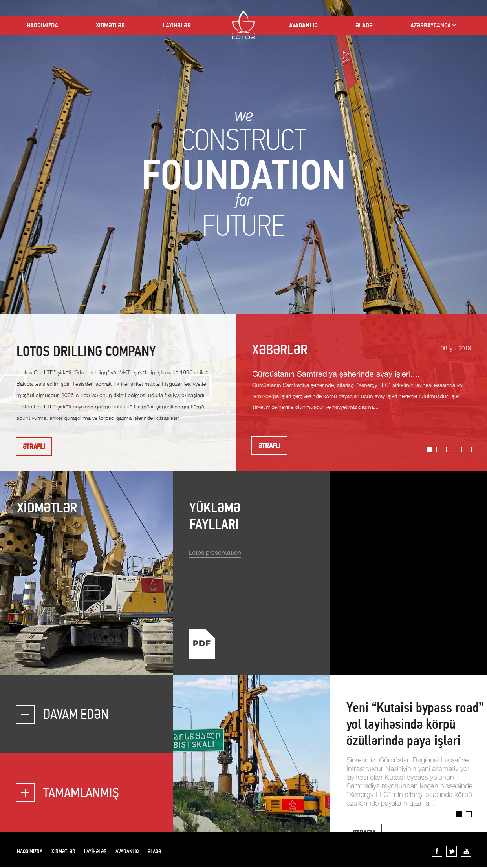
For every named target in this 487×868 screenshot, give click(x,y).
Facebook (437, 851)
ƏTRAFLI (34, 447)
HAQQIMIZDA (42, 25)
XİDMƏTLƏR (110, 25)
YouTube (466, 851)
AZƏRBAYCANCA (431, 25)
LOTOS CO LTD (243, 25)
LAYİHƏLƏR (177, 25)
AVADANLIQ (303, 25)
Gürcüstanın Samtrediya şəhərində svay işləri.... (336, 374)
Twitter (451, 851)
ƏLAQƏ (364, 25)
